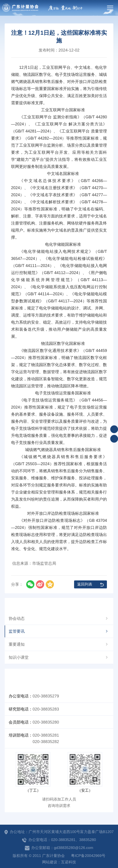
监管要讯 (17, 631)
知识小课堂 (19, 657)
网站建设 (50, 862)
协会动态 (17, 618)
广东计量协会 (20, 8)
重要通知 (17, 644)
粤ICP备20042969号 (88, 856)
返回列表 (85, 584)
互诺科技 (69, 862)
